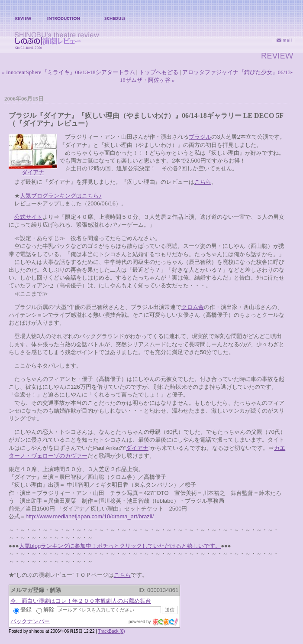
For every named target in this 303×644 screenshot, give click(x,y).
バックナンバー (30, 621)
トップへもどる (159, 72)
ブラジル (200, 137)
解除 (45, 610)
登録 (23, 610)
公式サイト (28, 217)
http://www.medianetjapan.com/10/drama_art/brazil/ (90, 516)
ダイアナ (33, 172)
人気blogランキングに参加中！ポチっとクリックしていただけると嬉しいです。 (120, 546)
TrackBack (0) (112, 631)
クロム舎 (193, 307)
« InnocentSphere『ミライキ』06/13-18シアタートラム (68, 72)
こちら (203, 182)
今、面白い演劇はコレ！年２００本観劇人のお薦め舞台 (81, 601)
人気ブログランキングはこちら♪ (61, 196)
